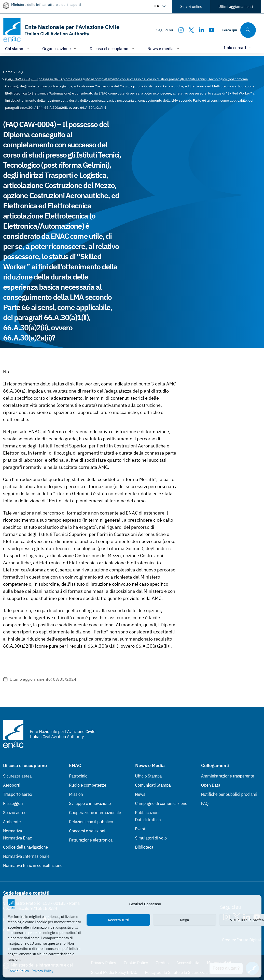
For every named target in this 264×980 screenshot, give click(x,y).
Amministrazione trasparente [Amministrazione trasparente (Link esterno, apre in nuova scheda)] (228, 776)
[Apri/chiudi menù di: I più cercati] (238, 47)
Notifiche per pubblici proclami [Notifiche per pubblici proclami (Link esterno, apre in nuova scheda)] (229, 794)
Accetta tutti (119, 920)
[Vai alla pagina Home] (8, 72)
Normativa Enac (17, 838)
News (140, 794)
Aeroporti (12, 785)
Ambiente (12, 822)
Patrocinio (78, 776)
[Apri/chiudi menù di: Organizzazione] (60, 48)
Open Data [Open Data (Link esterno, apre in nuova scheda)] (211, 785)
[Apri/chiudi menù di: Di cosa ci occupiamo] (112, 48)
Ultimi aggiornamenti (236, 6)
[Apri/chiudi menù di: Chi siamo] (18, 48)
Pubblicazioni (147, 813)
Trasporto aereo (18, 794)
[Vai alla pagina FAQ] (20, 72)
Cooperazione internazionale (95, 813)
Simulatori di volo (151, 838)
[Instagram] (181, 30)
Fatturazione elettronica (91, 840)
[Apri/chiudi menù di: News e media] (164, 48)
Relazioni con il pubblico (91, 822)
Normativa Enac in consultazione (33, 865)
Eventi (141, 829)
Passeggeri (13, 803)
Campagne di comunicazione (161, 803)
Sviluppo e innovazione (90, 803)
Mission (76, 794)
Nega (184, 920)
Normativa (13, 831)
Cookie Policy (18, 971)
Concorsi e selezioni (87, 831)
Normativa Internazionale (26, 856)
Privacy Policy (43, 971)
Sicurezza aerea (17, 776)
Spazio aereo (15, 813)
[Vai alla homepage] (61, 30)
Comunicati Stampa (153, 785)
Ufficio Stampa (149, 776)
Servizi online (191, 6)
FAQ (205, 803)
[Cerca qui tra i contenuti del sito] (239, 30)
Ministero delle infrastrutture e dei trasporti (46, 4)
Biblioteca (144, 847)
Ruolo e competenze (88, 785)
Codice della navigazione (25, 847)
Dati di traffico (148, 820)
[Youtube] (212, 30)
